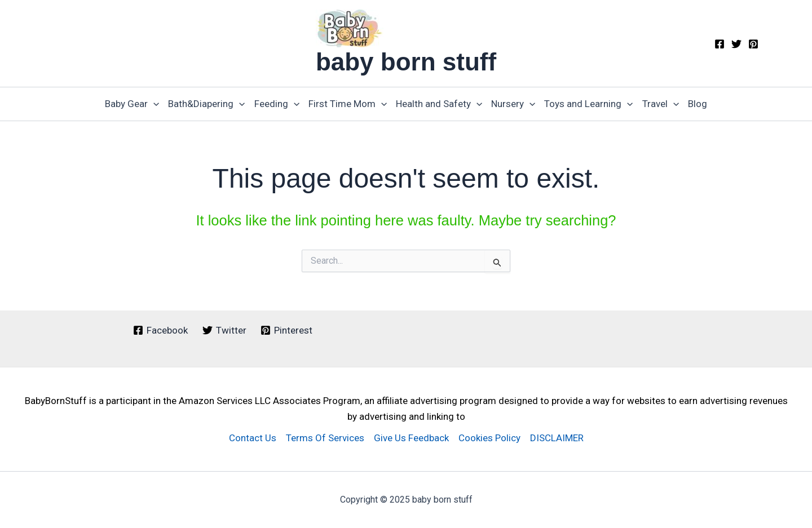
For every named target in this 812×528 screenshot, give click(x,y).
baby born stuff (406, 62)
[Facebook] (720, 44)
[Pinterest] (753, 44)
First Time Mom (348, 104)
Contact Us (253, 438)
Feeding (277, 104)
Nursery (513, 104)
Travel (661, 104)
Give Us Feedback (411, 438)
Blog (698, 104)
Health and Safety (439, 104)
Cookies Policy (489, 438)
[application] (153, 104)
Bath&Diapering (206, 104)
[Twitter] (736, 44)
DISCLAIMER (557, 438)
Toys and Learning (588, 104)
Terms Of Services (325, 438)
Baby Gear (132, 104)
